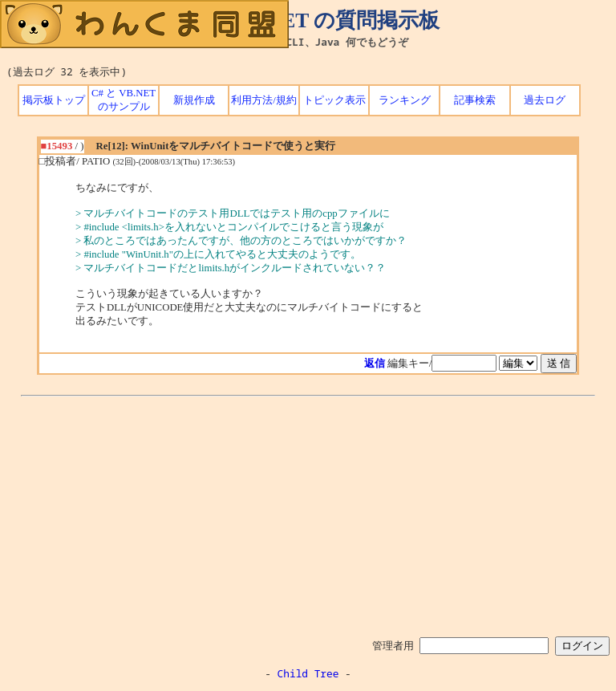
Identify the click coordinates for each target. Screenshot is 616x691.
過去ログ (545, 100)
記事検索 (475, 100)
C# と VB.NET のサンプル (124, 100)
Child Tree (308, 673)
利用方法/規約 (264, 100)
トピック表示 (334, 100)
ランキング (405, 100)
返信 (375, 364)
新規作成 (194, 100)
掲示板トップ (54, 100)
